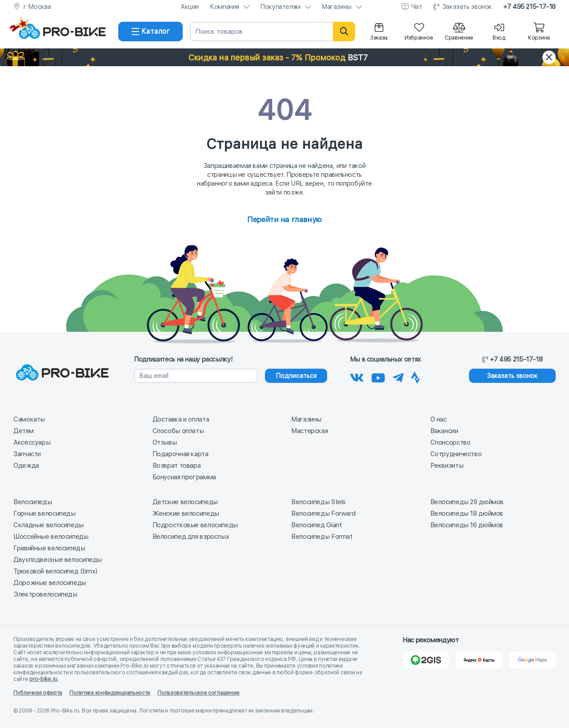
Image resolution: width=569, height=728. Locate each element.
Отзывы (165, 442)
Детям (23, 431)
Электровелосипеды (45, 594)
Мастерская (309, 431)
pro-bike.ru (43, 679)
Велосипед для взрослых (191, 537)
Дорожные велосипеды (50, 583)
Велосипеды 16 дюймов (467, 525)
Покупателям (280, 7)
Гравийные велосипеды (49, 548)
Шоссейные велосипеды (51, 537)
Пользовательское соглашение (198, 693)
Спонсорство (451, 442)
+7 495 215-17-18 (529, 7)
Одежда (26, 465)
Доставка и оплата (181, 419)
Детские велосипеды (185, 502)
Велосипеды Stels (319, 502)
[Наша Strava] (415, 376)
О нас (439, 419)
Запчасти (27, 454)
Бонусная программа (184, 477)
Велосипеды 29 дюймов (467, 502)
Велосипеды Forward (323, 513)
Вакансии (444, 431)
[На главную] (62, 32)
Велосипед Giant (316, 525)
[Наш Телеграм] (398, 376)
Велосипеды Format (322, 537)
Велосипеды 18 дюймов (467, 513)
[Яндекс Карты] (479, 660)
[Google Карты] (532, 660)
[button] (284, 57)
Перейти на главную (284, 219)
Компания (224, 7)
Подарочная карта (180, 454)
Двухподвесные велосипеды (58, 560)
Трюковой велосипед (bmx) (55, 571)
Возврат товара (177, 465)
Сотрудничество (456, 454)
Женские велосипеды (186, 513)
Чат (417, 7)
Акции (190, 7)
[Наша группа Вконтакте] (357, 376)
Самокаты (29, 419)
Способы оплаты (178, 431)
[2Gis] (426, 660)
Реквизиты (447, 465)
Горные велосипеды (44, 513)
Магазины (337, 7)
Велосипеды (32, 502)
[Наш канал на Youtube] (378, 376)
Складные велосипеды (48, 525)
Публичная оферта (38, 693)
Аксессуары (32, 442)
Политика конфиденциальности (110, 693)
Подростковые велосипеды (195, 525)
